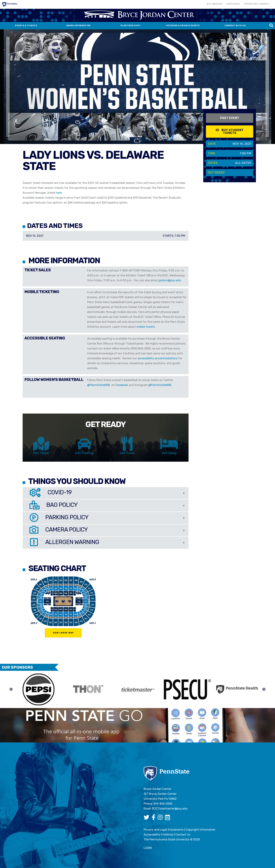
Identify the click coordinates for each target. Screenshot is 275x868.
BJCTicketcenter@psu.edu (170, 809)
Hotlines (168, 835)
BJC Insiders (215, 4)
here (59, 193)
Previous (11, 689)
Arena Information (78, 26)
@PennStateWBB (99, 385)
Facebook (122, 385)
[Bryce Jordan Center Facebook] (154, 818)
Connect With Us (235, 26)
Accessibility (152, 835)
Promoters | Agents (257, 4)
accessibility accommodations (158, 358)
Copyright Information (201, 830)
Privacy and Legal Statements (164, 830)
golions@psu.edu (170, 280)
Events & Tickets (26, 26)
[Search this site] (271, 26)
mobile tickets (146, 327)
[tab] (106, 493)
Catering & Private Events (183, 26)
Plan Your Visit (131, 26)
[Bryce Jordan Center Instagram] (161, 818)
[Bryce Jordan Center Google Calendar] (168, 818)
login (148, 848)
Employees (233, 4)
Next (264, 689)
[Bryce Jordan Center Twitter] (147, 818)
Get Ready (216, 172)
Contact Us (183, 835)
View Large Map (63, 633)
